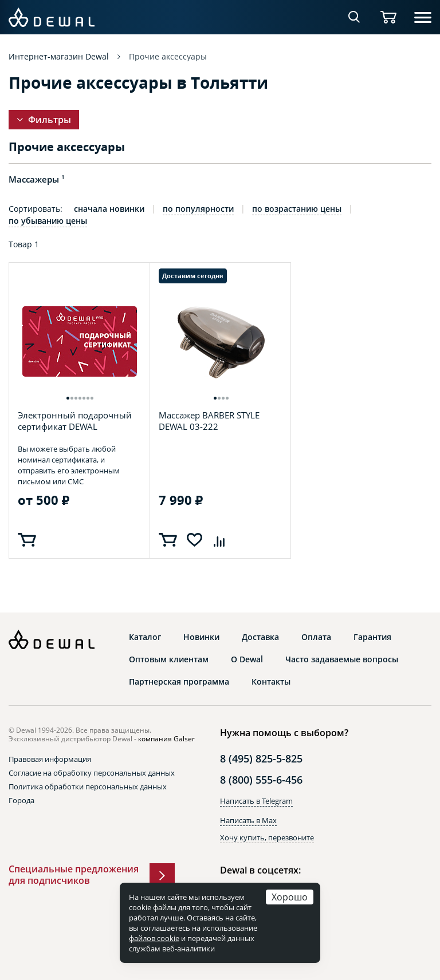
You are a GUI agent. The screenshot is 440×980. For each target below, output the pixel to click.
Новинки (201, 637)
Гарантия (372, 637)
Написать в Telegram (256, 801)
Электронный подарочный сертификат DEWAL (75, 421)
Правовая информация (50, 759)
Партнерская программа (179, 682)
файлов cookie (154, 938)
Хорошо (290, 897)
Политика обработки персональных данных (88, 787)
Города (21, 800)
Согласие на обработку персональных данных (92, 773)
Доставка (260, 637)
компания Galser (166, 739)
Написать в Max (248, 820)
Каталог (145, 637)
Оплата (316, 637)
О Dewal (247, 659)
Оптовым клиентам (169, 659)
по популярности (198, 209)
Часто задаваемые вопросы (342, 659)
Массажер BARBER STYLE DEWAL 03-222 (209, 421)
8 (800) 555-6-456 (261, 780)
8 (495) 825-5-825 (261, 758)
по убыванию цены (48, 221)
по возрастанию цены (297, 209)
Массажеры (37, 179)
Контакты (271, 682)
